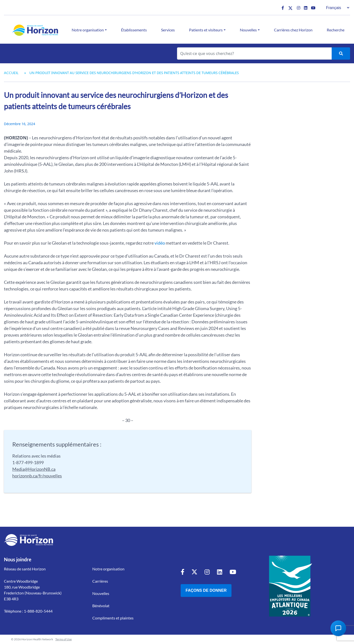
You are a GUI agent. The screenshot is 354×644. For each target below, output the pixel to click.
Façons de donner (206, 590)
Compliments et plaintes (113, 618)
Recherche (336, 30)
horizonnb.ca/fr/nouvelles (37, 476)
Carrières (100, 581)
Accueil (11, 73)
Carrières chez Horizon (293, 30)
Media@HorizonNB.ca (34, 469)
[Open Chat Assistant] (338, 628)
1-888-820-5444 (38, 611)
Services (168, 30)
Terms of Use (63, 639)
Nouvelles (248, 30)
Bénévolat (101, 606)
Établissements (134, 30)
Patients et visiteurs (206, 30)
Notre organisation (88, 30)
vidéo (160, 243)
